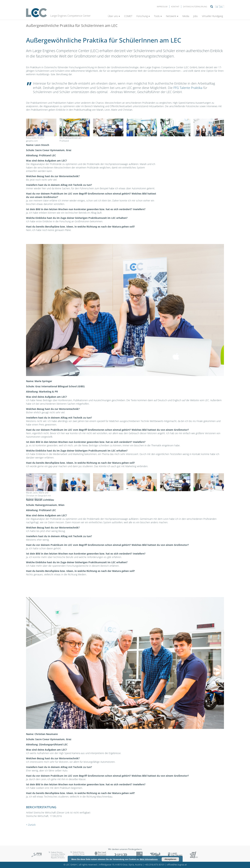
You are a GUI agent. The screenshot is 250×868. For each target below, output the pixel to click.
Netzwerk (172, 16)
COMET (128, 16)
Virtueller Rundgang (212, 16)
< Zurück (31, 825)
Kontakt (175, 7)
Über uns (114, 16)
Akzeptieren (170, 859)
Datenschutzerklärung (195, 7)
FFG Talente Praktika (188, 88)
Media (186, 16)
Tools (158, 16)
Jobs (195, 16)
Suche (212, 7)
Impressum (162, 7)
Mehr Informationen (149, 859)
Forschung (143, 16)
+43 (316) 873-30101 (155, 865)
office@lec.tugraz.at (177, 865)
